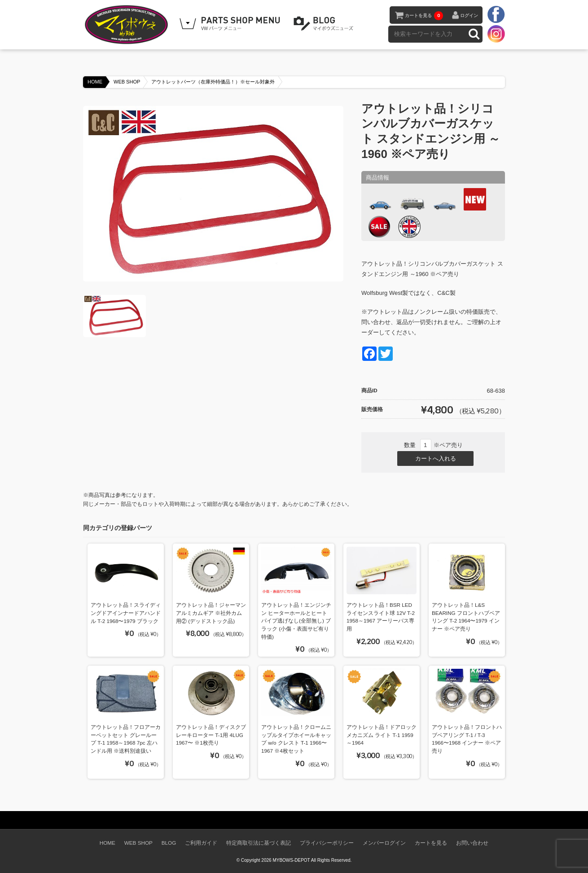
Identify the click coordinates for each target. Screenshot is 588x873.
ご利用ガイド (201, 843)
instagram (496, 34)
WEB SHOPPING (231, 24)
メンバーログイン (384, 843)
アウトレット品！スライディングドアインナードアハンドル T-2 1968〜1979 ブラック (126, 613)
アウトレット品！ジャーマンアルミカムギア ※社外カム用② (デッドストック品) (211, 613)
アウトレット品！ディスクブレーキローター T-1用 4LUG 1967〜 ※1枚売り (211, 735)
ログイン (469, 15)
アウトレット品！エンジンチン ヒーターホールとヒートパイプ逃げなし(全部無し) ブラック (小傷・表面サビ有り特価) (296, 621)
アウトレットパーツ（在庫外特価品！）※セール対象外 (213, 82)
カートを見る (424, 16)
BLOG (325, 24)
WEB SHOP (127, 82)
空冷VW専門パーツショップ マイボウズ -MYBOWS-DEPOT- (128, 25)
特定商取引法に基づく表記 (259, 843)
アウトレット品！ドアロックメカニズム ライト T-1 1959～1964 (382, 735)
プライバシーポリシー (327, 843)
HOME (95, 82)
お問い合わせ (472, 843)
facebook (496, 15)
